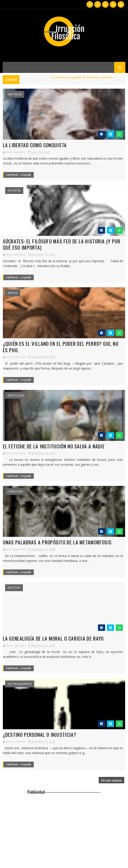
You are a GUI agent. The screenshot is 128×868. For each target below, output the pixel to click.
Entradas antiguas (111, 780)
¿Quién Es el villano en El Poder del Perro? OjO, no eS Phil (61, 347)
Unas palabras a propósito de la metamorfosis (57, 542)
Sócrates (14, 191)
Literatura (15, 492)
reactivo (14, 588)
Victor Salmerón (20, 684)
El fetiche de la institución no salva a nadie (54, 446)
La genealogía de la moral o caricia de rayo (53, 638)
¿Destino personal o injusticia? (40, 735)
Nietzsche (15, 94)
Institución (16, 396)
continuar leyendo (19, 175)
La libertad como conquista (35, 145)
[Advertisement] (64, 827)
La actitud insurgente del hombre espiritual (84, 77)
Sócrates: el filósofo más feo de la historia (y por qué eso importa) (62, 244)
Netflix (13, 293)
